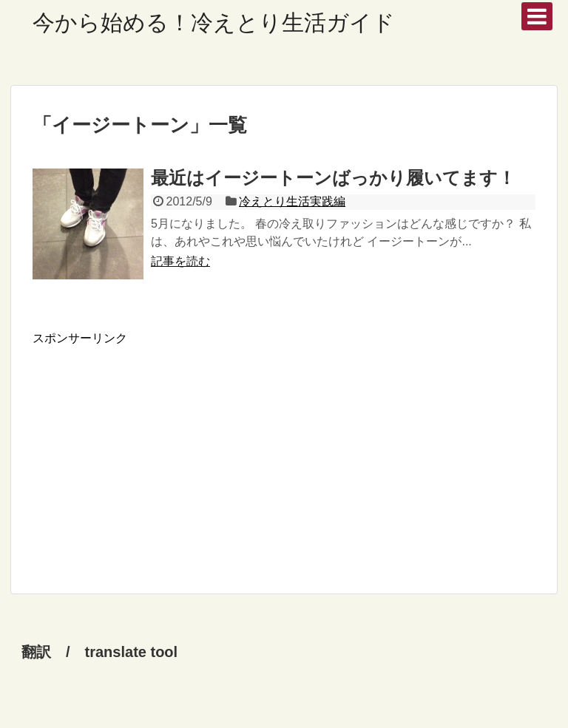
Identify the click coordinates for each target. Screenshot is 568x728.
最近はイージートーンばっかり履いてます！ (333, 178)
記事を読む (180, 261)
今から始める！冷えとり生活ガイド (214, 23)
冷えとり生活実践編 (292, 201)
